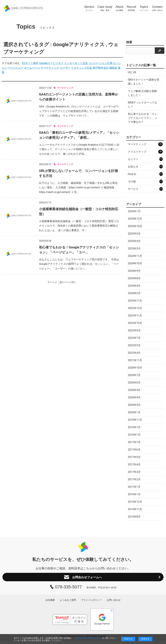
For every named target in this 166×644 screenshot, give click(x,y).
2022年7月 (134, 338)
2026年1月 (134, 211)
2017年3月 (134, 472)
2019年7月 (134, 427)
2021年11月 (135, 360)
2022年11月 (135, 316)
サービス (89, 8)
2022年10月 (135, 323)
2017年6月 (134, 450)
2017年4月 (134, 465)
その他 (145, 181)
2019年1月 (134, 435)
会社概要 (120, 8)
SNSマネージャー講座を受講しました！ (144, 82)
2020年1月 (134, 412)
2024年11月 (135, 256)
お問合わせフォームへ (83, 579)
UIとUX (132, 72)
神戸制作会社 (101, 68)
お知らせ (145, 167)
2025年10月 (135, 226)
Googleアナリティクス (79, 44)
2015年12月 (135, 502)
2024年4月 (134, 286)
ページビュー (16, 68)
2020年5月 (134, 390)
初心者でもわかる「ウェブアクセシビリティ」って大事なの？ (142, 118)
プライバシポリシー (91, 603)
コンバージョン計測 (100, 63)
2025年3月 (134, 249)
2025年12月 (135, 219)
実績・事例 (105, 8)
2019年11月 (135, 420)
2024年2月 (134, 293)
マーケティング (50, 68)
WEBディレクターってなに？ (142, 105)
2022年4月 (134, 353)
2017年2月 (134, 479)
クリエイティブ (145, 152)
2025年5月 (134, 234)
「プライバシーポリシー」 (87, 638)
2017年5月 (134, 457)
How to (145, 174)
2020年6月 (134, 383)
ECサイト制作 (30, 63)
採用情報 (131, 8)
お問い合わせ (157, 8)
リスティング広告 (82, 68)
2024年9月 (134, 271)
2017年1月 (134, 487)
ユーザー (65, 68)
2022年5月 (134, 345)
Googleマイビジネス (51, 63)
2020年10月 (135, 368)
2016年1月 (134, 494)
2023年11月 (135, 301)
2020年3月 (134, 405)
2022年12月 (135, 308)
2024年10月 (135, 263)
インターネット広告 (76, 63)
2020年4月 (134, 397)
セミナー (145, 159)
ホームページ (32, 68)
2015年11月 (135, 509)
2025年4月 (134, 241)
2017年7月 (134, 442)
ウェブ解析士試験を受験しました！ (142, 93)
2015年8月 (134, 517)
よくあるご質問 (68, 603)
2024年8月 (134, 278)
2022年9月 (134, 330)
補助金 (113, 68)
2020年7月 (134, 375)
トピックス (144, 8)
